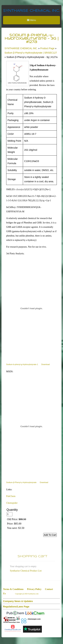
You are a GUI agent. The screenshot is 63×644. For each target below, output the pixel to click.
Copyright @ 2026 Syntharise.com (27, 594)
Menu (32, 20)
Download (46, 364)
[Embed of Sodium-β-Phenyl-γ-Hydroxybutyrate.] (32, 426)
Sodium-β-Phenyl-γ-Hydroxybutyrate (21, 482)
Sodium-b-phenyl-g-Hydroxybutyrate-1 (22, 364)
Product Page (47, 48)
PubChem (11, 496)
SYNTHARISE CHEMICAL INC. (31, 11)
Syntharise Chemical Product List (26, 571)
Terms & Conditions (13, 589)
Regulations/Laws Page (16, 607)
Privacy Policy (34, 589)
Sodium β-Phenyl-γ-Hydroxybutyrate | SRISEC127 (31, 53)
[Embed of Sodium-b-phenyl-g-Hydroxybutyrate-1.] (32, 308)
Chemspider (12, 503)
